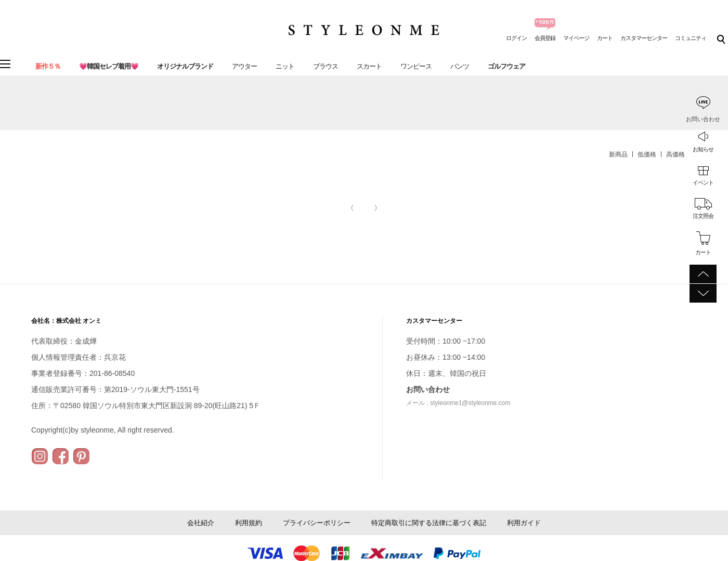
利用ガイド (524, 523)
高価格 (675, 154)
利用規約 (249, 523)
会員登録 (545, 38)
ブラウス (326, 66)
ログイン (516, 38)
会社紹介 (201, 523)
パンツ (460, 66)
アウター (244, 66)
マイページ (576, 38)
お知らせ (703, 149)
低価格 (647, 154)
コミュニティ (691, 38)
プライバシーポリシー (317, 523)
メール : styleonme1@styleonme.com (458, 403)
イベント (703, 182)
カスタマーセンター (644, 38)
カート (605, 38)
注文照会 (703, 216)
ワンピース (416, 66)
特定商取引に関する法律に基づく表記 (429, 523)
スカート (369, 66)
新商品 (618, 154)
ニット (285, 66)
